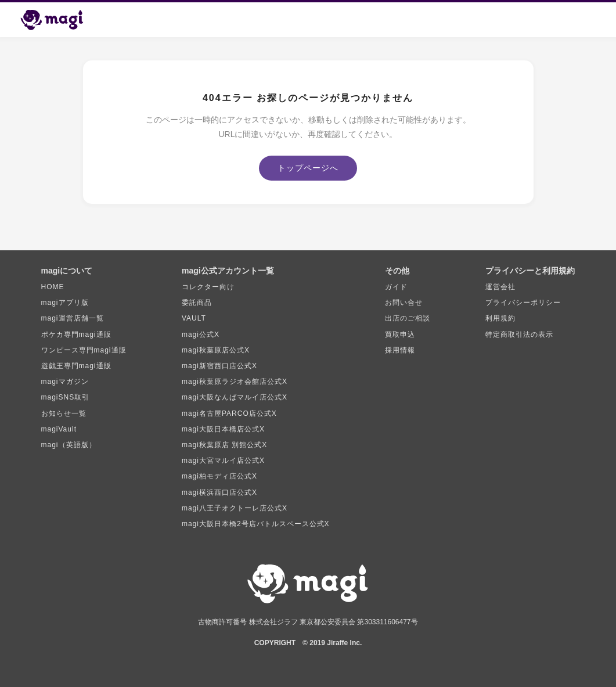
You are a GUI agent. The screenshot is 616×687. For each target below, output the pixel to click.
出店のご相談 (408, 318)
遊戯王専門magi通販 (76, 366)
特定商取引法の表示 (519, 334)
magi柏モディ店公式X (219, 476)
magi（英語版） (69, 445)
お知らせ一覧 (64, 413)
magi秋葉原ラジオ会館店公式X (235, 382)
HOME (53, 287)
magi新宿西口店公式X (219, 366)
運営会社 (500, 287)
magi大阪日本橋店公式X (223, 429)
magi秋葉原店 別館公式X (224, 445)
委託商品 (197, 303)
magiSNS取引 (66, 397)
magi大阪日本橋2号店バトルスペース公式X (256, 524)
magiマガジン (65, 382)
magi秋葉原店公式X (216, 350)
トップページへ (308, 168)
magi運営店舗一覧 (73, 318)
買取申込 (400, 334)
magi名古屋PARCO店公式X (229, 413)
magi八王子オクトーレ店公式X (235, 508)
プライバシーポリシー (523, 303)
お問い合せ (404, 303)
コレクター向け (208, 287)
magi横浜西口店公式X (219, 492)
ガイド (396, 287)
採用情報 (400, 350)
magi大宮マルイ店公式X (223, 461)
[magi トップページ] (57, 20)
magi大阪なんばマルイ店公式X (235, 397)
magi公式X (201, 334)
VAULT (194, 318)
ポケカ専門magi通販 (76, 334)
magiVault (59, 429)
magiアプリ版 (65, 303)
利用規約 (500, 318)
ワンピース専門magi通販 (84, 350)
